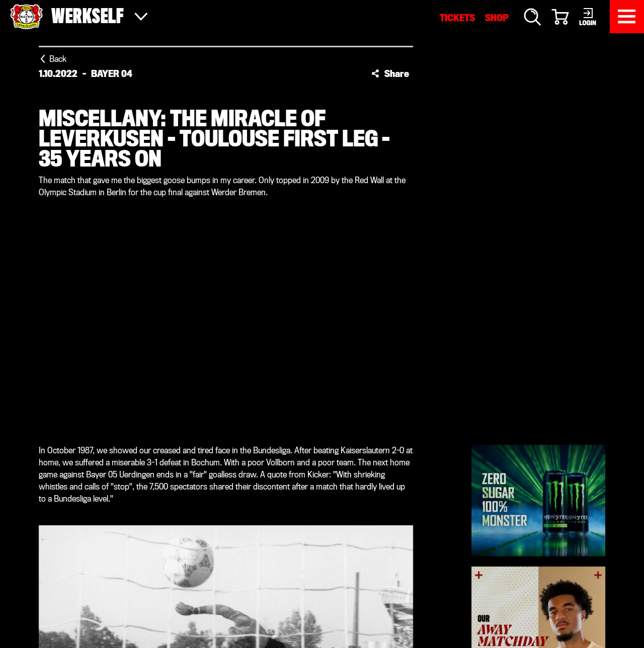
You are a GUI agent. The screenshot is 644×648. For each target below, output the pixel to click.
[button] (390, 73)
